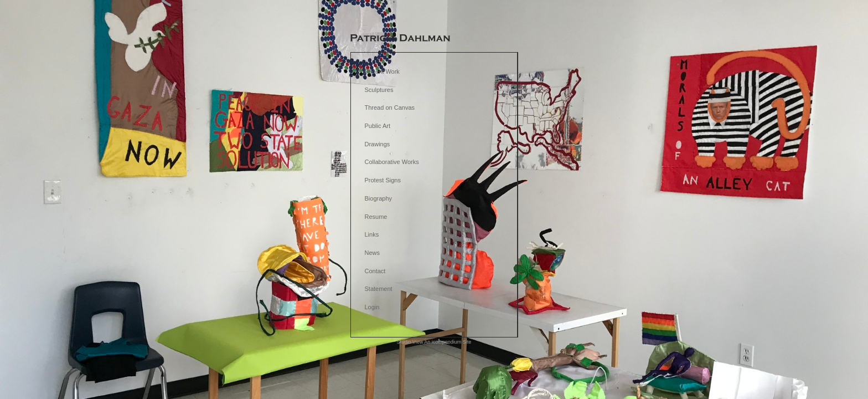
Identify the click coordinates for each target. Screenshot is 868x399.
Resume (376, 217)
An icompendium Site (448, 342)
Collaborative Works (392, 162)
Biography (379, 198)
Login (372, 307)
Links (372, 234)
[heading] (400, 39)
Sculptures (379, 90)
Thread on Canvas (390, 108)
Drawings (378, 144)
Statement (379, 289)
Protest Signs (383, 180)
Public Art (378, 126)
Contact (375, 271)
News (373, 253)
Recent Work (382, 71)
